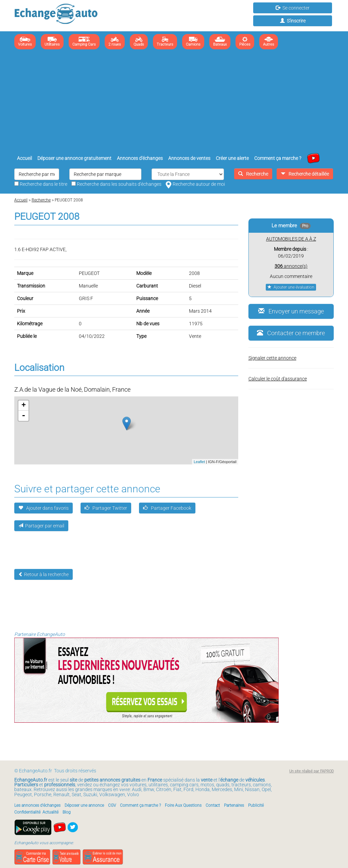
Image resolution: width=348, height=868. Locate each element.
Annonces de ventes (189, 158)
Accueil (24, 158)
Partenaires (234, 805)
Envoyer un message (291, 311)
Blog (67, 812)
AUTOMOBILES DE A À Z (291, 239)
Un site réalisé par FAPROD (311, 771)
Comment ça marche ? (278, 158)
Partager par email (41, 526)
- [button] (23, 416)
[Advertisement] (174, 102)
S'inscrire (293, 21)
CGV (112, 805)
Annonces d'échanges (140, 158)
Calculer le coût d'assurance (278, 379)
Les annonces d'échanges (37, 805)
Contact (213, 805)
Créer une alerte (232, 158)
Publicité (256, 805)
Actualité (50, 812)
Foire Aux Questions (183, 805)
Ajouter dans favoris (43, 508)
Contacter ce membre (291, 333)
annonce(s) (291, 266)
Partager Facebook (167, 508)
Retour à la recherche (43, 574)
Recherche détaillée (305, 174)
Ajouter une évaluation (291, 287)
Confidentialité (27, 812)
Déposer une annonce (84, 805)
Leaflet (199, 462)
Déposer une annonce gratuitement (74, 158)
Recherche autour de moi (195, 184)
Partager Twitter (106, 508)
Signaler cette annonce (272, 358)
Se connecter (293, 8)
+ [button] (24, 406)
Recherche (253, 174)
